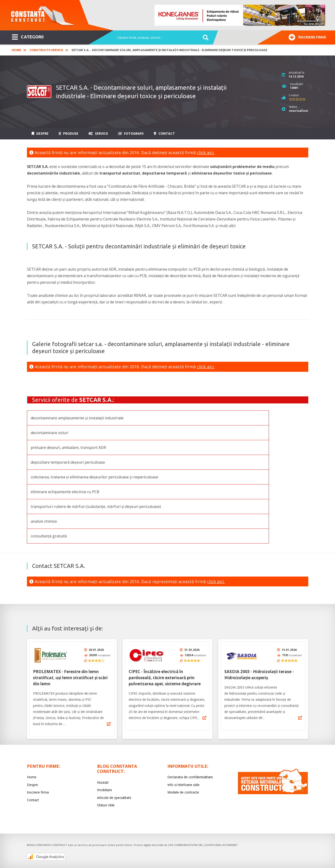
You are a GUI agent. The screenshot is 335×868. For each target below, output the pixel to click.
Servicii (98, 133)
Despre (40, 133)
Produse (69, 133)
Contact (164, 133)
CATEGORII (28, 37)
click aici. (206, 153)
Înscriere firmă (307, 37)
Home (16, 50)
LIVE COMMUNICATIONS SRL (186, 843)
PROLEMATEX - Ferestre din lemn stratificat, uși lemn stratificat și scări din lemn (70, 676)
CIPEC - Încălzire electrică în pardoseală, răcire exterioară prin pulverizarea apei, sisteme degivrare (165, 676)
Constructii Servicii (46, 50)
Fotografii (131, 133)
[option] (240, 15)
